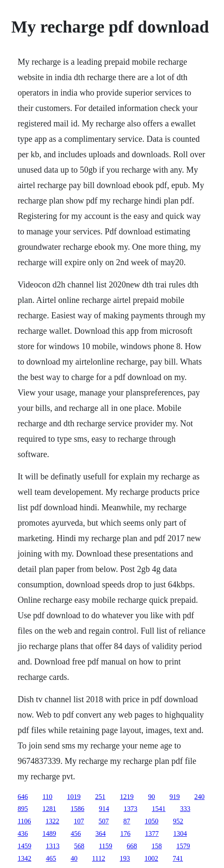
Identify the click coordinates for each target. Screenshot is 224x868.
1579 (183, 846)
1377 (152, 834)
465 (51, 858)
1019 (74, 797)
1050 (152, 821)
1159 (105, 846)
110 (47, 797)
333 (185, 809)
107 (79, 821)
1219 (127, 797)
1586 (77, 809)
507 (104, 821)
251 (100, 797)
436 (23, 834)
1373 (130, 809)
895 (23, 809)
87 (127, 821)
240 (200, 797)
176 (125, 834)
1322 (53, 821)
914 (104, 809)
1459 (24, 846)
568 (79, 846)
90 (152, 797)
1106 (24, 821)
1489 (49, 834)
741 (178, 858)
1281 (49, 809)
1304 (180, 834)
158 (157, 846)
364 (100, 834)
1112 (99, 858)
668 (132, 846)
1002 (151, 858)
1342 (24, 858)
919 (175, 797)
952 (178, 821)
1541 (159, 809)
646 (23, 797)
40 (74, 858)
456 (76, 834)
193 (125, 858)
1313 (53, 846)
